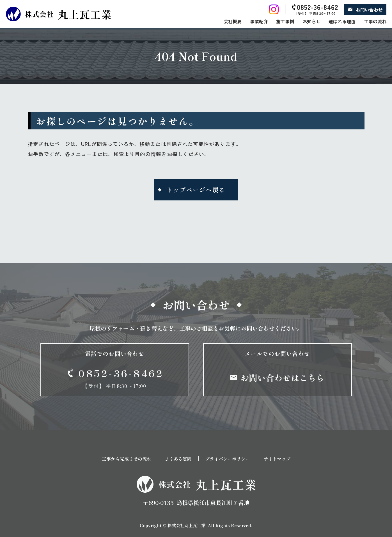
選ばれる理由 (342, 21)
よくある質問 (178, 458)
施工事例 (285, 21)
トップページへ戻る (196, 190)
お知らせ (311, 21)
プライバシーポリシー (228, 458)
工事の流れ (375, 21)
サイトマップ (277, 458)
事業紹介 (259, 21)
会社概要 (233, 21)
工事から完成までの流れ (127, 458)
